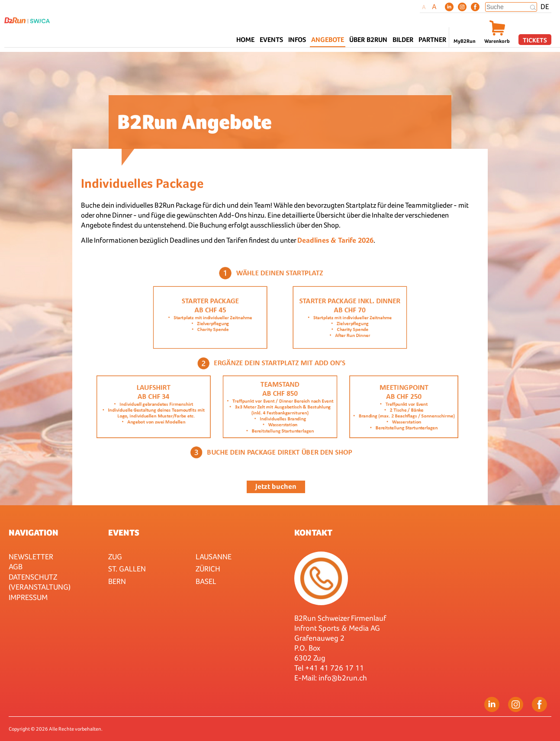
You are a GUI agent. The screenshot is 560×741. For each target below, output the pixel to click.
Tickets (535, 40)
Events (124, 532)
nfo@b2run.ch (344, 678)
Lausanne (214, 557)
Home (245, 40)
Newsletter (31, 557)
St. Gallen (127, 569)
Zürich (208, 569)
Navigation (34, 532)
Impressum (28, 597)
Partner (432, 40)
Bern (117, 581)
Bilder (403, 40)
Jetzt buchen (276, 486)
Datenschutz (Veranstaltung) (40, 582)
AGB (16, 566)
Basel (206, 581)
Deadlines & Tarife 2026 (335, 240)
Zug (115, 557)
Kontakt (313, 532)
